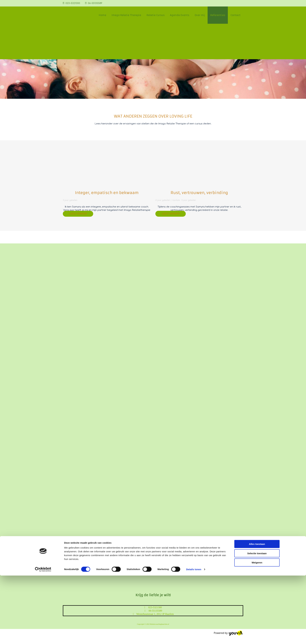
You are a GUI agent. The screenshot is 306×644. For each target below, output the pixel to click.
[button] (78, 214)
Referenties (218, 15)
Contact (236, 15)
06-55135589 (95, 3)
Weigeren (257, 375)
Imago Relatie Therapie (126, 15)
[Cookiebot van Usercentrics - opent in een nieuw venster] (43, 382)
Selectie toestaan (257, 366)
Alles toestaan (257, 356)
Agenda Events (180, 15)
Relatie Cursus (156, 15)
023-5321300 (73, 3)
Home (102, 15)
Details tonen (194, 382)
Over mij (200, 15)
